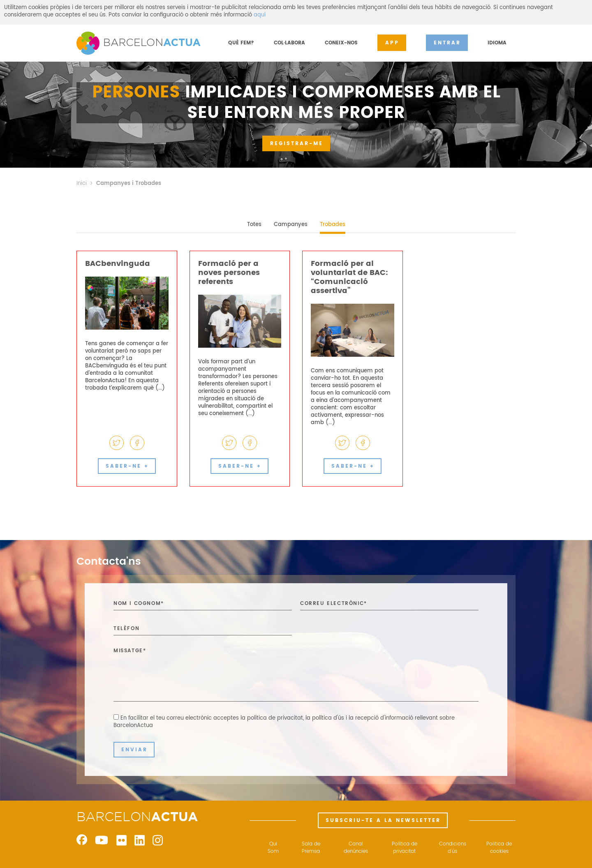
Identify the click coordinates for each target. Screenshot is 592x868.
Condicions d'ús (453, 848)
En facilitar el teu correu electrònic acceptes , (284, 722)
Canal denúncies (356, 848)
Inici (82, 184)
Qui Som (273, 848)
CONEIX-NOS (341, 43)
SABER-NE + (127, 466)
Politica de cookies (499, 848)
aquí (260, 15)
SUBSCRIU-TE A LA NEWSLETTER (383, 821)
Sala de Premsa (311, 848)
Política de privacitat (405, 848)
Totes (254, 225)
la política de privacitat (272, 718)
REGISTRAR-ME (297, 144)
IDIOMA (497, 43)
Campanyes (291, 225)
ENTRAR (447, 43)
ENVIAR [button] (134, 750)
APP (392, 43)
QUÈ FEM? (241, 43)
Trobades (333, 225)
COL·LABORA (289, 43)
